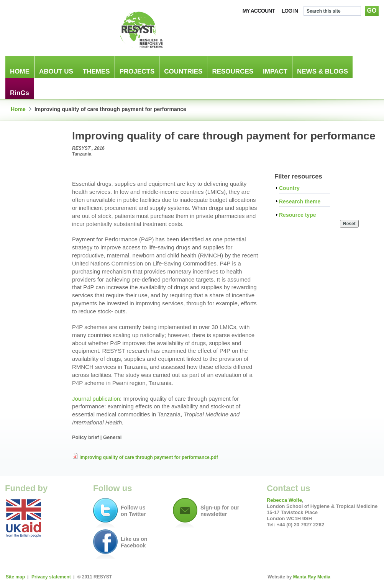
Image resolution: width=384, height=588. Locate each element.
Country (289, 188)
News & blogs (322, 71)
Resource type (297, 215)
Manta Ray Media (312, 577)
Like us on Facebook (134, 542)
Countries (183, 71)
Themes (96, 71)
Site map (15, 577)
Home (20, 71)
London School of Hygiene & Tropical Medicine (55, 30)
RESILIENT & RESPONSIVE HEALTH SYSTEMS (141, 30)
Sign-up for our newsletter (220, 511)
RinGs (20, 93)
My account (259, 11)
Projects (137, 71)
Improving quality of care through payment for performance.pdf (149, 457)
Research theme (300, 202)
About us (56, 71)
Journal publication (96, 399)
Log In (290, 11)
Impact (275, 71)
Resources (233, 71)
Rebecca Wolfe (284, 500)
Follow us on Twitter (133, 511)
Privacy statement (51, 577)
